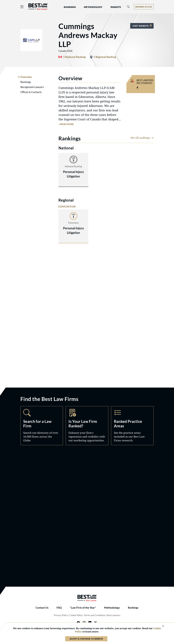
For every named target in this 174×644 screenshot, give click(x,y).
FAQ (59, 608)
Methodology (112, 608)
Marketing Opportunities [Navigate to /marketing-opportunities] (87, 426)
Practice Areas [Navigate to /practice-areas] (132, 426)
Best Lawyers (114, 615)
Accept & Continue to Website (86, 639)
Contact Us (42, 608)
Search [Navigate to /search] (42, 426)
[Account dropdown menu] (144, 7)
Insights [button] (116, 7)
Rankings (133, 608)
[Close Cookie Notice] (161, 626)
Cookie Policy (76, 615)
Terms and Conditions (95, 615)
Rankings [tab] (26, 82)
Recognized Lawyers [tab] (32, 87)
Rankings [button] (70, 7)
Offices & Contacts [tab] (31, 92)
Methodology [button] (93, 7)
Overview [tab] (26, 77)
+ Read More (66, 124)
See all (142, 138)
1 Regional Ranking (105, 57)
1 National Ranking (74, 57)
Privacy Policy (61, 615)
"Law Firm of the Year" (83, 608)
